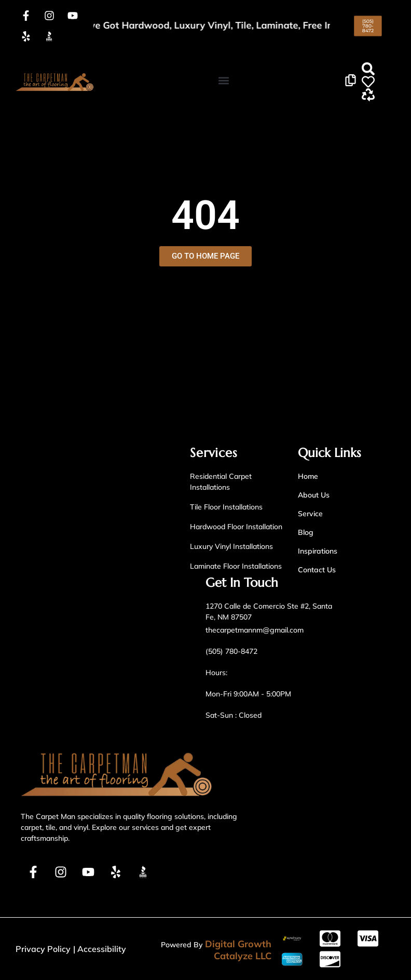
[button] (224, 81)
